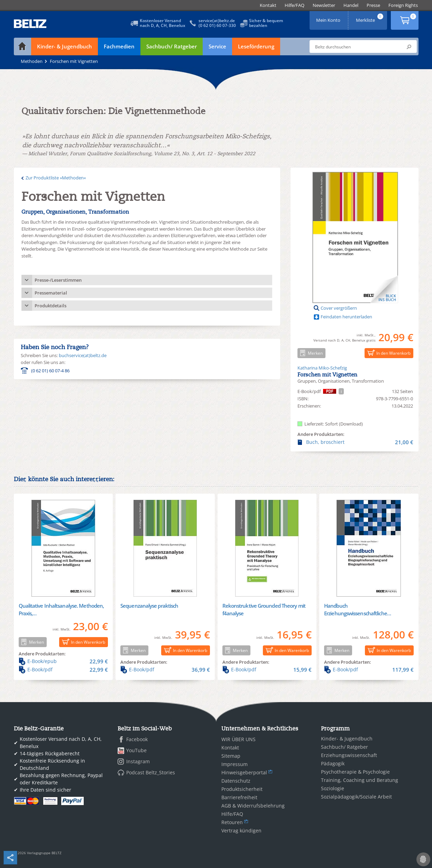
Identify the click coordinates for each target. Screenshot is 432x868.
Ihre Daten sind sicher (45, 790)
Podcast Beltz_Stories (151, 772)
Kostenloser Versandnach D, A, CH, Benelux (163, 23)
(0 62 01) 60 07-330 (217, 25)
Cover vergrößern (339, 308)
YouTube (136, 750)
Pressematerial (51, 293)
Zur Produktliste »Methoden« (56, 178)
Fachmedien (119, 46)
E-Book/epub (63, 661)
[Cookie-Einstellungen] (423, 859)
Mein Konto (329, 18)
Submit (409, 47)
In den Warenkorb (388, 353)
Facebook (137, 739)
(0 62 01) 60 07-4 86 (50, 371)
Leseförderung (256, 46)
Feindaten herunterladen (346, 317)
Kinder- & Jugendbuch (65, 46)
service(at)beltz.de (217, 21)
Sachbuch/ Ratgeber (172, 46)
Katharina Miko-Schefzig (322, 368)
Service (217, 46)
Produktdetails (50, 306)
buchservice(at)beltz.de (83, 355)
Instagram (138, 761)
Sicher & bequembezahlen (266, 23)
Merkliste (370, 18)
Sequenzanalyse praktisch (149, 606)
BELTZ (30, 24)
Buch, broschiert (355, 442)
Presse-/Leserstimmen (58, 280)
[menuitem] (268, 5)
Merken (310, 353)
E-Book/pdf (63, 670)
